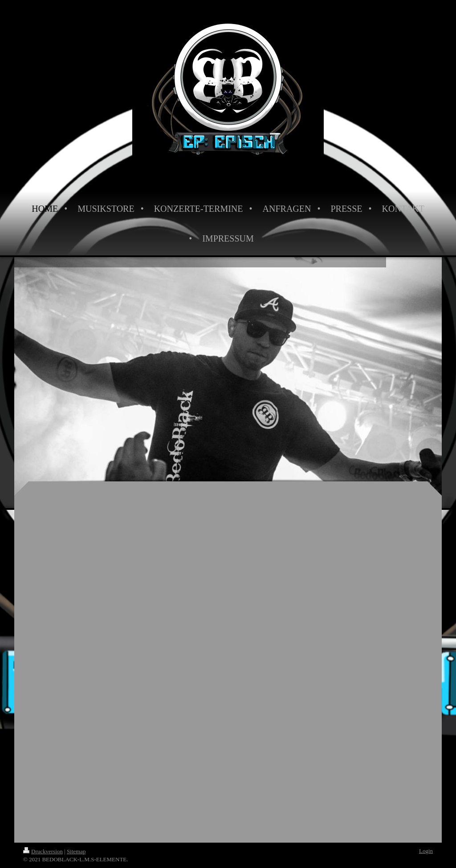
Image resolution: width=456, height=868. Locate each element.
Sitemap (76, 851)
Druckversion (43, 851)
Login (426, 851)
